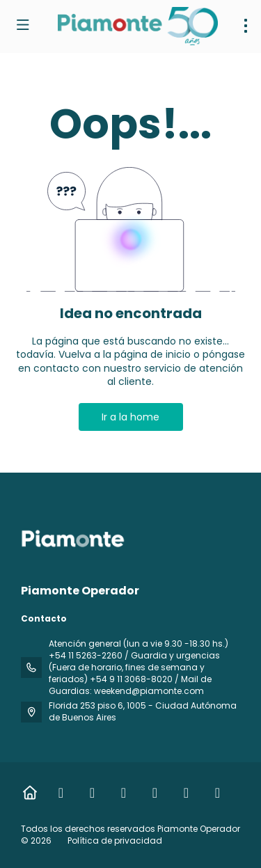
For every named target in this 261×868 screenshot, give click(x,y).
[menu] (246, 26)
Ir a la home (130, 417)
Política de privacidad (115, 841)
